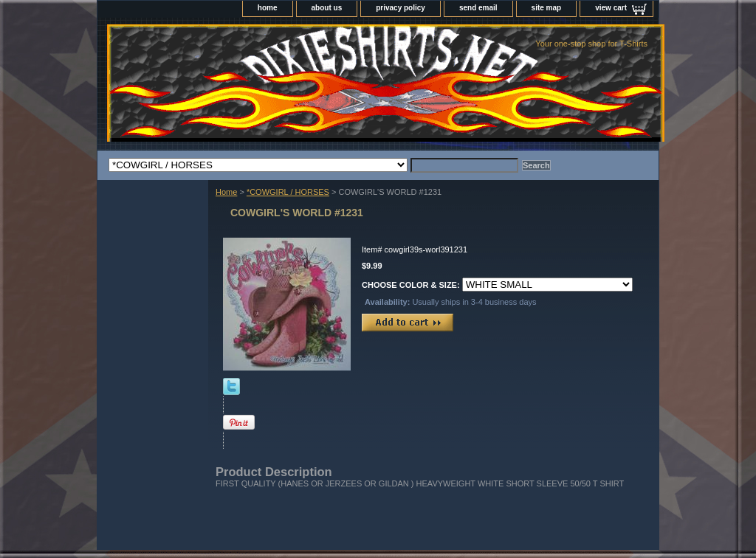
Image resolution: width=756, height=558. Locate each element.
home (268, 8)
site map (547, 8)
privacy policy (401, 8)
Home (226, 192)
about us (327, 8)
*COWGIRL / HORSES (288, 192)
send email (478, 8)
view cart (611, 8)
